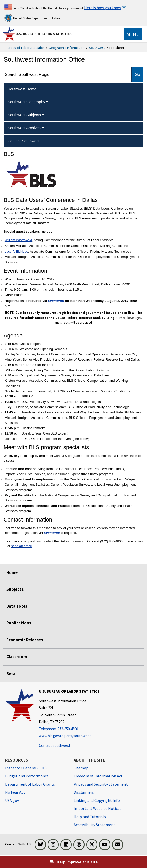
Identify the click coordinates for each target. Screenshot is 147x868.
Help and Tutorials (90, 817)
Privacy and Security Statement (101, 784)
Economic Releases (25, 640)
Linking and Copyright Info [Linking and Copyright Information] (97, 800)
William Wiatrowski (18, 240)
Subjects (15, 589)
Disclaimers (84, 792)
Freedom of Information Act (98, 776)
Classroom (17, 657)
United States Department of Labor (32, 18)
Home (12, 572)
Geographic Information (67, 48)
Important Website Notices (98, 808)
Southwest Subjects (24, 115)
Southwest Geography (26, 102)
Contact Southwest (55, 745)
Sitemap (81, 768)
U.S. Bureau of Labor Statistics (44, 34)
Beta (11, 674)
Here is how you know (102, 8)
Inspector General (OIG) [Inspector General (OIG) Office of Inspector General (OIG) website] (26, 768)
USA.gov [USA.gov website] (12, 800)
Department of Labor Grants (30, 784)
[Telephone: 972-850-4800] (69, 729)
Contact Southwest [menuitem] (24, 141)
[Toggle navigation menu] (133, 34)
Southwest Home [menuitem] (22, 89)
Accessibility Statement (94, 825)
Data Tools (17, 606)
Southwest (97, 48)
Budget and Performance (27, 776)
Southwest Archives (24, 128)
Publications (19, 623)
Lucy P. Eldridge (16, 251)
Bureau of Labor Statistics (25, 48)
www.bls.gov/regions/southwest (65, 736)
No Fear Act (15, 792)
